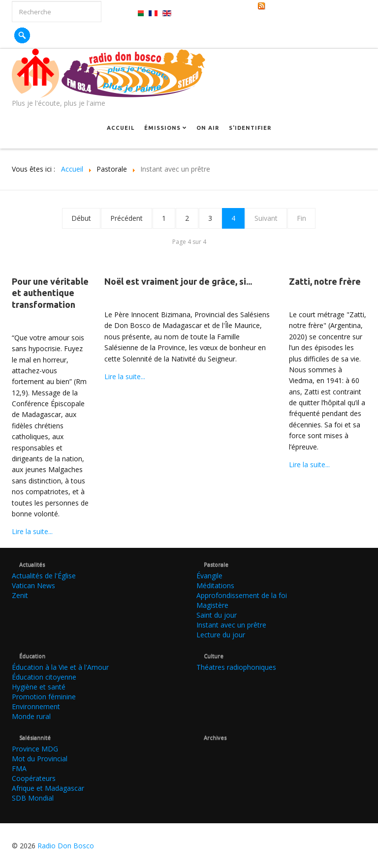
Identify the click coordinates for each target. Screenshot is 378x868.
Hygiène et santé (39, 687)
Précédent (126, 218)
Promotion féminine (44, 697)
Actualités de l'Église (44, 576)
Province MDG (35, 749)
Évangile (209, 576)
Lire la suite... (32, 531)
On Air (208, 128)
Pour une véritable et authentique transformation (50, 293)
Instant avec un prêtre (231, 625)
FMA (19, 768)
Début (81, 218)
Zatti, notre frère (325, 281)
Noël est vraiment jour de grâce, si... (178, 281)
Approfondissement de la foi (242, 595)
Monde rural (31, 716)
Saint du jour (217, 615)
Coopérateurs (34, 778)
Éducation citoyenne (44, 677)
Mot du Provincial (40, 759)
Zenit (20, 595)
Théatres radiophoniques (236, 667)
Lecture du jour (221, 635)
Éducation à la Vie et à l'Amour (60, 667)
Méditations (215, 585)
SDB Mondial (33, 798)
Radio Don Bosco (66, 846)
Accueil (121, 128)
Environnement (36, 706)
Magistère (212, 605)
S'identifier (250, 128)
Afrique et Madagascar (48, 788)
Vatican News (33, 585)
